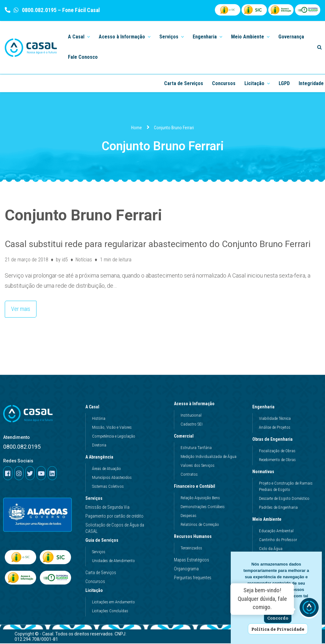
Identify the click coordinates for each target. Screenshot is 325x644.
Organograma (186, 569)
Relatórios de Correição (200, 525)
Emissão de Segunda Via (107, 508)
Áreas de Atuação (106, 469)
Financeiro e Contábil (196, 487)
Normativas (265, 472)
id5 (65, 260)
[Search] (319, 47)
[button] (88, 36)
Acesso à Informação (196, 404)
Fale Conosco (83, 57)
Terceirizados (191, 549)
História (99, 419)
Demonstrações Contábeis (203, 507)
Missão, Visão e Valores (112, 428)
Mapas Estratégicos (192, 560)
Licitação (96, 591)
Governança (291, 37)
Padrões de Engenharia (278, 508)
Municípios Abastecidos (112, 478)
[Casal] (31, 48)
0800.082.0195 (39, 10)
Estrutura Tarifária (196, 448)
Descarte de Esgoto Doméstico (284, 499)
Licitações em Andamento (113, 603)
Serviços (94, 499)
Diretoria (99, 446)
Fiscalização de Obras (277, 451)
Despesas (189, 516)
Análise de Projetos (275, 428)
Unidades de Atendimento (113, 561)
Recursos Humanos (194, 537)
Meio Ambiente (269, 520)
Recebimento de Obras (277, 460)
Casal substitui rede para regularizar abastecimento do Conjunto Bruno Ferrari (158, 244)
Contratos (189, 475)
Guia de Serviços (103, 541)
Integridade (311, 83)
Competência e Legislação (114, 437)
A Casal (94, 407)
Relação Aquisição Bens (200, 498)
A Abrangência (101, 458)
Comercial (185, 437)
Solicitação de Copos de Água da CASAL (115, 529)
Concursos (224, 83)
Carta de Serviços (184, 83)
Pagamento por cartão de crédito (114, 517)
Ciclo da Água (271, 549)
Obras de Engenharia (274, 440)
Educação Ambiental (276, 531)
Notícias (84, 260)
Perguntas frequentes (193, 578)
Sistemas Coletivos (108, 487)
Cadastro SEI (192, 425)
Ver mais (17, 307)
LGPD (284, 83)
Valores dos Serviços (198, 466)
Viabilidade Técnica (275, 419)
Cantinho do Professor (278, 540)
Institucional (191, 416)
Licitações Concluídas (110, 611)
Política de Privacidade (278, 629)
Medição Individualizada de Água (209, 457)
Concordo (278, 618)
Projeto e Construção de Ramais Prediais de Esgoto (286, 487)
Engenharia (265, 407)
